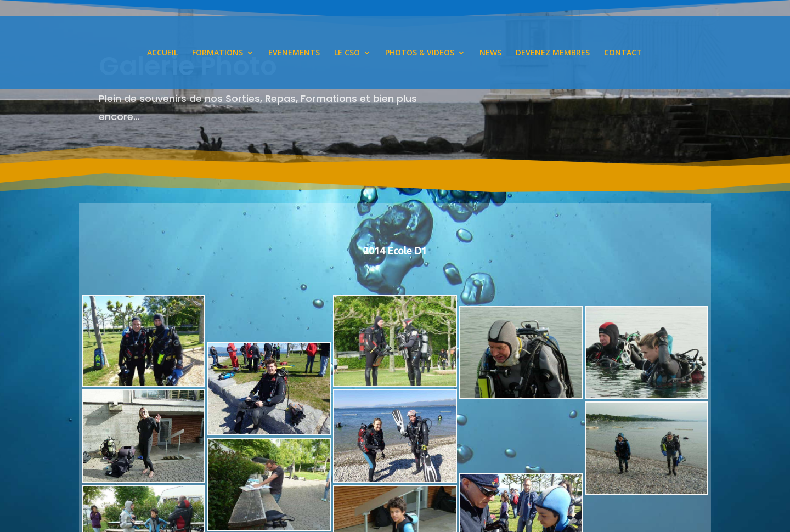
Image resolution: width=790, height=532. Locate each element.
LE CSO (347, 53)
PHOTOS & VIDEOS (420, 53)
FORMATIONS (218, 53)
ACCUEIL (162, 53)
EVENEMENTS (294, 53)
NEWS (490, 53)
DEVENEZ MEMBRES (553, 53)
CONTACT (623, 53)
